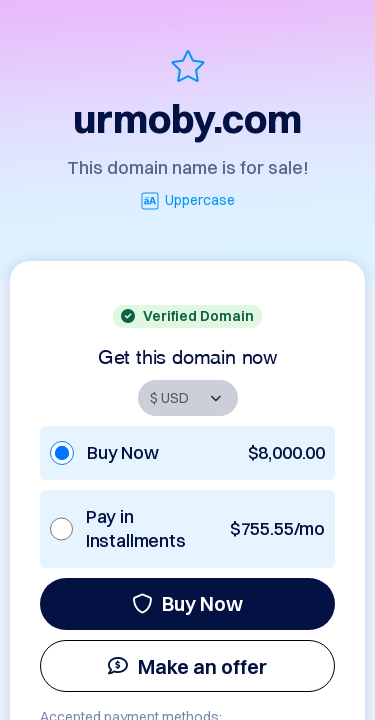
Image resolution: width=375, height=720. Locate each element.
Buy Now (187, 603)
